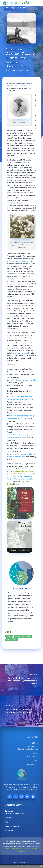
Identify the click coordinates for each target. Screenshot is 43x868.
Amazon (9, 636)
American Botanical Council (23, 86)
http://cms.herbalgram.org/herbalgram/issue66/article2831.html (21, 417)
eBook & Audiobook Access (15, 814)
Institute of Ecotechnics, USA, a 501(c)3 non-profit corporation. (21, 850)
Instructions (9, 818)
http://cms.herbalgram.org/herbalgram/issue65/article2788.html (21, 436)
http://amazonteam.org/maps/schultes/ (21, 382)
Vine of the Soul (12, 640)
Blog (13, 8)
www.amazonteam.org (19, 353)
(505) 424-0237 (33, 757)
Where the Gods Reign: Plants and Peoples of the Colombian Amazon (20, 479)
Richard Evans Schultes (23, 636)
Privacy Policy (10, 830)
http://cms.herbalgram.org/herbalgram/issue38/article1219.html (21, 455)
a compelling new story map (19, 261)
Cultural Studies (21, 8)
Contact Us (9, 811)
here (29, 88)
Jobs (7, 822)
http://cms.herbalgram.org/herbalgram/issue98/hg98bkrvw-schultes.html (21, 398)
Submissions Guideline (13, 826)
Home (7, 8)
